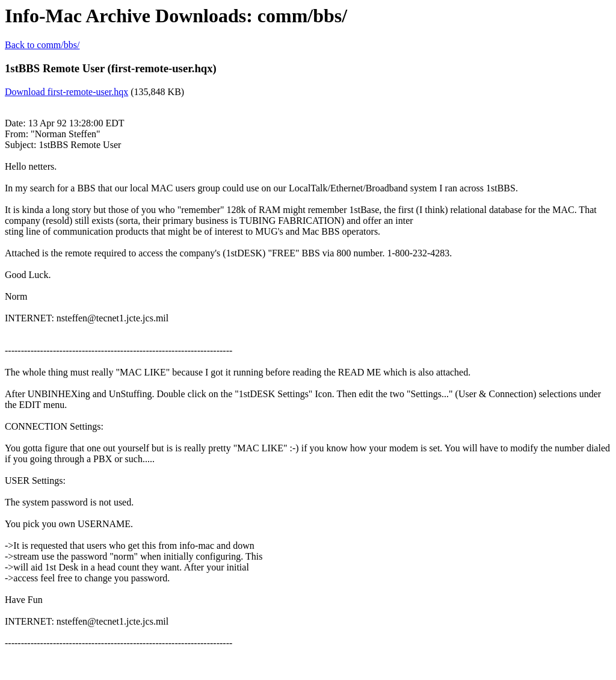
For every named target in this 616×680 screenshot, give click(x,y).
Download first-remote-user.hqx (66, 92)
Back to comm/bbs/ (42, 45)
